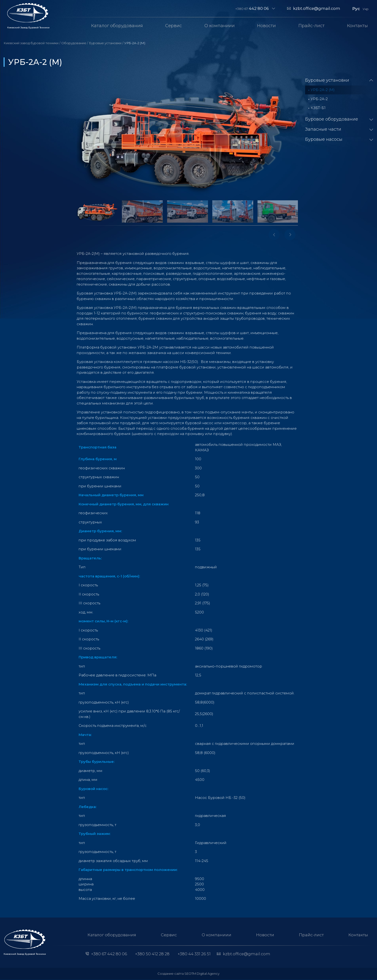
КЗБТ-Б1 (318, 108)
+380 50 (152, 954)
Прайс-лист (311, 26)
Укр (366, 9)
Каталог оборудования (117, 26)
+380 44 (194, 954)
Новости (266, 26)
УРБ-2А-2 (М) (323, 90)
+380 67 (252, 8)
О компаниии (220, 26)
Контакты (357, 26)
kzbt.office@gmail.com (317, 8)
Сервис (173, 26)
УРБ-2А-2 (319, 99)
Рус (356, 9)
